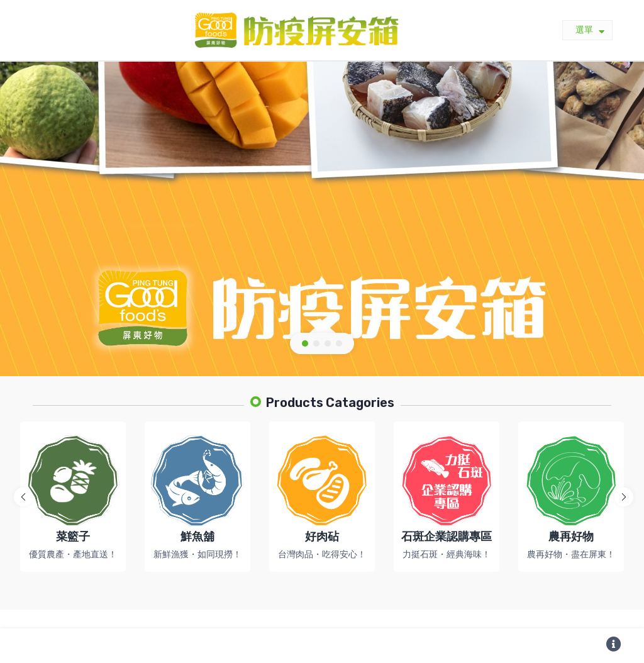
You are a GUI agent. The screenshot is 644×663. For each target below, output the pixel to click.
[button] (305, 343)
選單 (590, 31)
